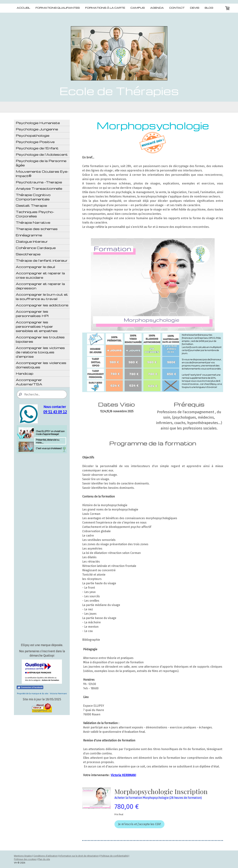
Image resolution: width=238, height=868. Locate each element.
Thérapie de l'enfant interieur (42, 260)
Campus (138, 8)
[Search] (42, 394)
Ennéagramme (29, 235)
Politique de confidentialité (114, 856)
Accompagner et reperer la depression (40, 286)
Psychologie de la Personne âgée (41, 163)
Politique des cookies (25, 859)
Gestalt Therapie (31, 205)
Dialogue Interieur (32, 241)
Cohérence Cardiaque (36, 248)
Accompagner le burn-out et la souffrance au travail (42, 296)
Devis (195, 8)
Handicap (25, 373)
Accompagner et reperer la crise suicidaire (40, 275)
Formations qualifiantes (58, 8)
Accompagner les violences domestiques (41, 365)
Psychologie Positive (35, 142)
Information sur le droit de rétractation (79, 856)
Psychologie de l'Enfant (37, 148)
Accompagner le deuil (35, 267)
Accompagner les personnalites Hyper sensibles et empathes (37, 326)
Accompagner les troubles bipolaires (40, 339)
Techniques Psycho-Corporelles (35, 214)
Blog (209, 8)
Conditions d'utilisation (46, 856)
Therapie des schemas (37, 229)
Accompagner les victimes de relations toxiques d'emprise (40, 352)
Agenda (157, 8)
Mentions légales (23, 856)
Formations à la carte (105, 8)
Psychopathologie (33, 135)
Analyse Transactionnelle (39, 188)
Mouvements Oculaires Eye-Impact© (42, 174)
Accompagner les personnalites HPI (32, 313)
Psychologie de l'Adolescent (42, 154)
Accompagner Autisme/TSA (29, 382)
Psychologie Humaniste (38, 123)
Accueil (23, 8)
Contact (177, 8)
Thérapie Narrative (33, 222)
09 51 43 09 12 (55, 412)
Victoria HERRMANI (123, 775)
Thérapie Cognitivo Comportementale (33, 197)
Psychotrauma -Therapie (39, 182)
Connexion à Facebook (30, 687)
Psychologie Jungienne (37, 129)
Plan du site (44, 859)
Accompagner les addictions (42, 305)
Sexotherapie (28, 254)
